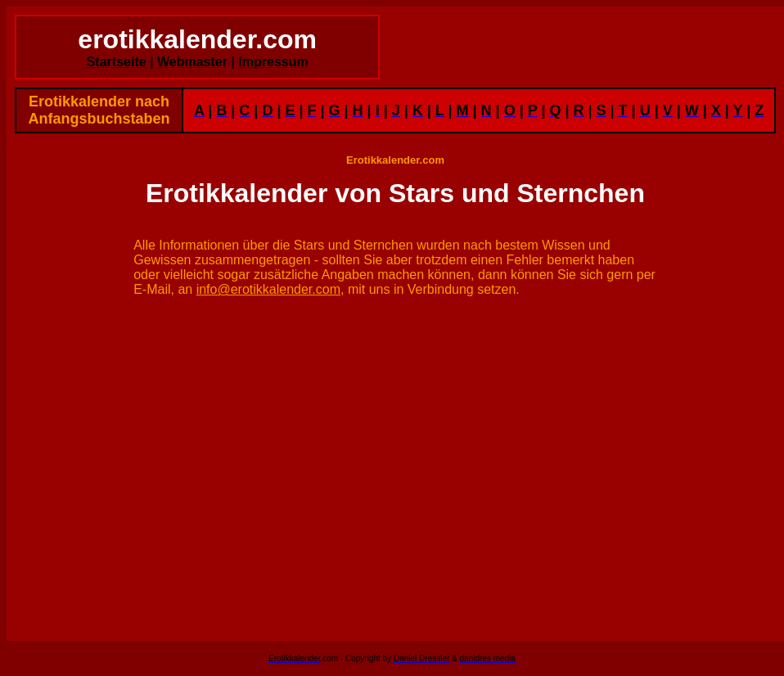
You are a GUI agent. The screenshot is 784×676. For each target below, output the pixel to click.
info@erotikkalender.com (268, 289)
